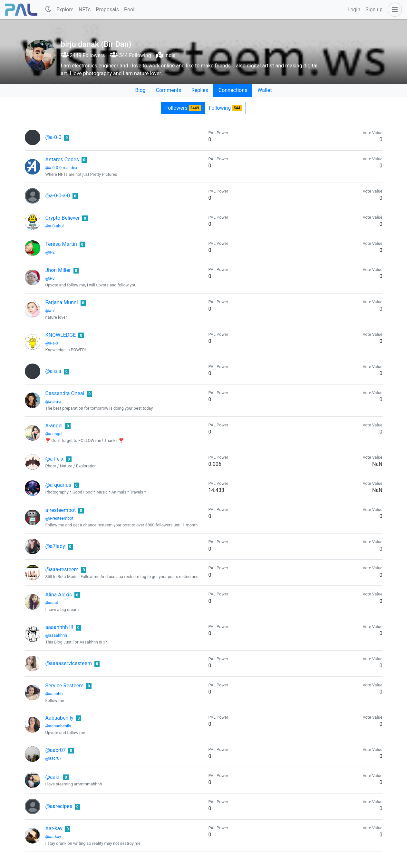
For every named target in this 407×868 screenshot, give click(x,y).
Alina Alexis (59, 595)
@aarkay (53, 837)
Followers (183, 108)
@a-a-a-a (53, 401)
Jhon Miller (58, 270)
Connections (233, 90)
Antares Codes (62, 160)
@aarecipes (59, 806)
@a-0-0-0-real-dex (61, 168)
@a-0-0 (53, 137)
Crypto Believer (63, 218)
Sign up (374, 10)
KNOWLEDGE (61, 335)
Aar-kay (54, 828)
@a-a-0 (52, 343)
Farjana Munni (62, 302)
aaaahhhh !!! (59, 627)
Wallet (265, 90)
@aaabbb (54, 694)
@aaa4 (52, 603)
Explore (65, 10)
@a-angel (54, 434)
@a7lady (55, 546)
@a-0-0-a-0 (58, 196)
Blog (141, 90)
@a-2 (50, 252)
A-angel (54, 426)
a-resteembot (61, 510)
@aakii (53, 777)
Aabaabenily (59, 718)
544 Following (130, 55)
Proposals (107, 10)
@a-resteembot (59, 518)
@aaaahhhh (56, 635)
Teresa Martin (61, 244)
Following (225, 108)
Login (354, 10)
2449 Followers (83, 55)
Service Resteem (65, 686)
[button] (393, 10)
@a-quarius (58, 485)
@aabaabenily (58, 726)
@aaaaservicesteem (69, 663)
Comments (169, 90)
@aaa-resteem (62, 569)
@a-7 (50, 310)
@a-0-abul (55, 226)
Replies (200, 90)
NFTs (85, 10)
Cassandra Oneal (65, 393)
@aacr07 (56, 750)
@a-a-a (53, 371)
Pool (129, 10)
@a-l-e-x (55, 459)
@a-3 (50, 278)
